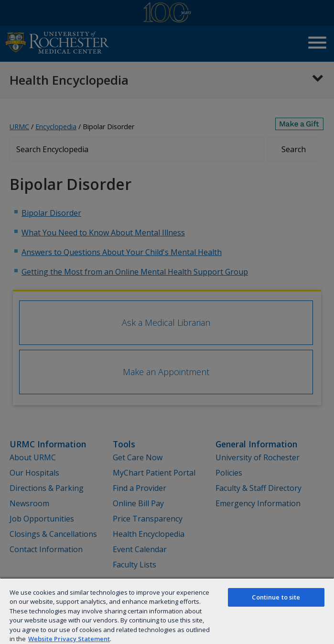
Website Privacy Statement (69, 639)
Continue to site (276, 597)
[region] (167, 611)
